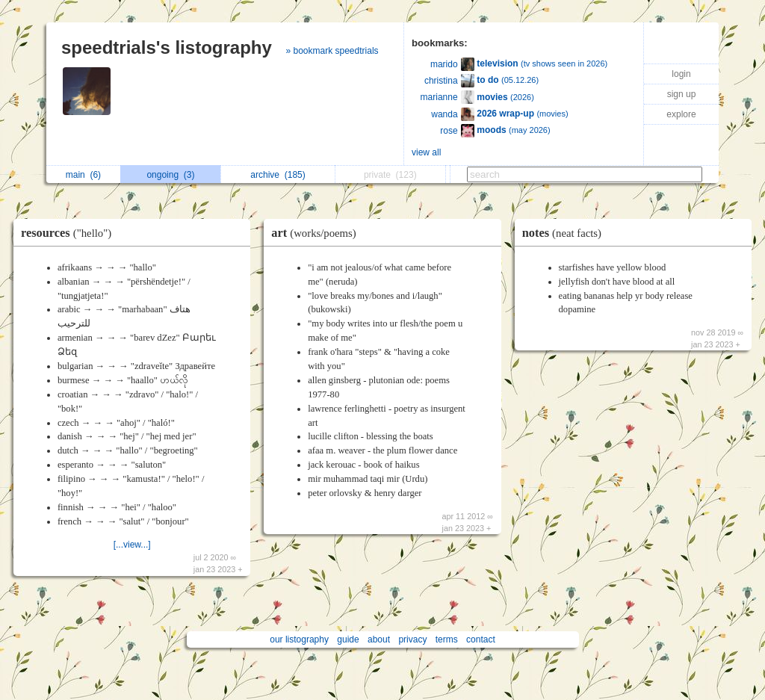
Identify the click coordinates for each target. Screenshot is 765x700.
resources (70, 233)
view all (426, 152)
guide (348, 639)
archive (278, 175)
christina (441, 81)
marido (444, 64)
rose (449, 131)
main (83, 175)
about (379, 639)
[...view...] (132, 545)
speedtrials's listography (167, 47)
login (681, 74)
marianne (439, 97)
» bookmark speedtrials (332, 51)
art (317, 233)
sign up (682, 94)
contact (481, 639)
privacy (412, 639)
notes (566, 233)
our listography (299, 639)
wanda (444, 114)
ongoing (170, 175)
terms (447, 639)
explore (681, 114)
